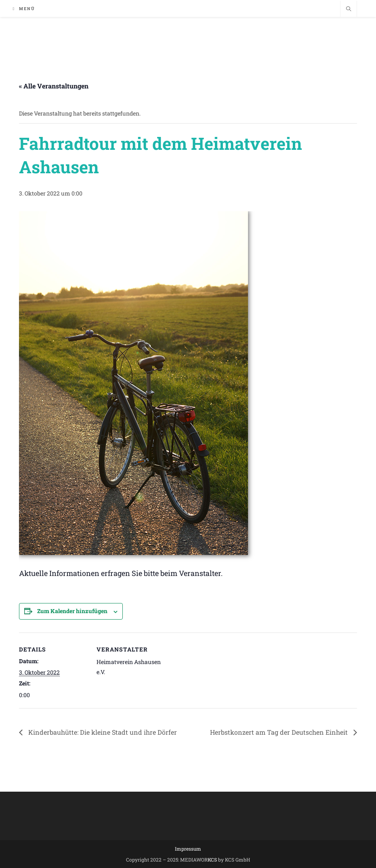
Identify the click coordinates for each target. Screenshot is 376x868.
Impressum (188, 849)
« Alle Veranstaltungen (54, 86)
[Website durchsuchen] (349, 9)
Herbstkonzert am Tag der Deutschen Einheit (280, 732)
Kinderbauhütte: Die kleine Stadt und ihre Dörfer (102, 732)
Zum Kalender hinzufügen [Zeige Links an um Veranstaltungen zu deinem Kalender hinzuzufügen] (72, 611)
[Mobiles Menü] (24, 9)
